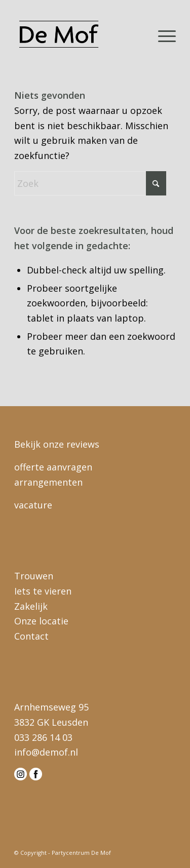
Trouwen (34, 576)
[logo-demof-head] (79, 35)
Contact (31, 636)
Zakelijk (31, 606)
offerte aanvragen (53, 467)
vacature (33, 505)
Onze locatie (41, 621)
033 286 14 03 (43, 737)
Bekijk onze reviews (57, 444)
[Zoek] (90, 183)
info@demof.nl (46, 752)
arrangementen (48, 482)
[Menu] (162, 35)
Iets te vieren (43, 591)
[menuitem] (162, 35)
